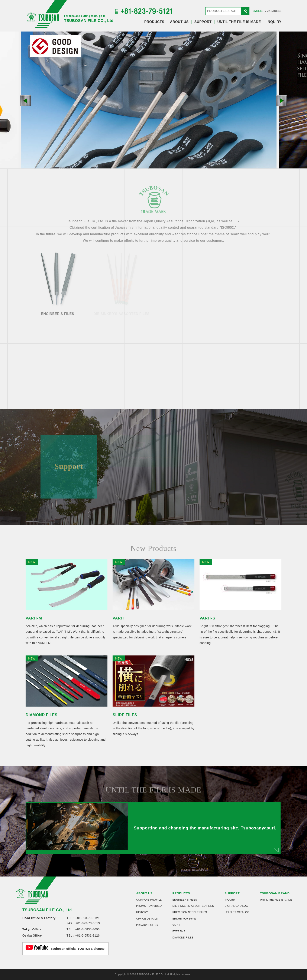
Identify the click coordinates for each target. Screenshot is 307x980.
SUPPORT (203, 22)
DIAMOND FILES (183, 938)
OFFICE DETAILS (147, 919)
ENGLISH (259, 11)
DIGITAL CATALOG (236, 906)
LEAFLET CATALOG (237, 912)
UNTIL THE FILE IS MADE (239, 22)
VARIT (176, 925)
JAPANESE (274, 11)
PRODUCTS (154, 22)
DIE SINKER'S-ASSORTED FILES (193, 906)
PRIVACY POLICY (147, 925)
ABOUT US (179, 22)
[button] (26, 101)
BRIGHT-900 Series (184, 919)
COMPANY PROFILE (149, 900)
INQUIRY (274, 22)
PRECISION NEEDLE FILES (190, 912)
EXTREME (179, 931)
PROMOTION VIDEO (149, 906)
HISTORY (142, 912)
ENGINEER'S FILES (185, 900)
